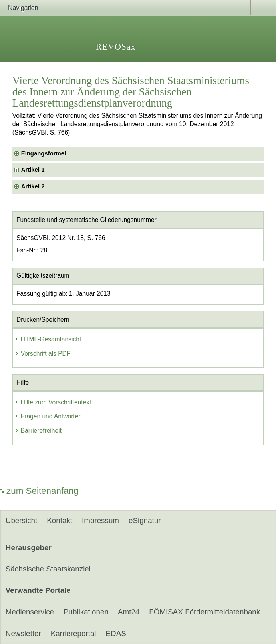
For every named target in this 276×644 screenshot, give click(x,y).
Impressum (100, 520)
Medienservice (30, 612)
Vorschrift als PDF (43, 354)
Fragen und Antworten (48, 416)
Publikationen (86, 612)
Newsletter (23, 633)
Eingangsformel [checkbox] (44, 153)
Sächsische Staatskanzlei (48, 569)
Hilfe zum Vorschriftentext (53, 402)
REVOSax (116, 47)
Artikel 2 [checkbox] (33, 186)
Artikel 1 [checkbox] (33, 170)
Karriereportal (73, 633)
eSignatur (145, 520)
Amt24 (129, 612)
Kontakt (60, 520)
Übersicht (21, 520)
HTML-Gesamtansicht (48, 339)
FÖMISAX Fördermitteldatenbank (205, 612)
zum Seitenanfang (39, 491)
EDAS (116, 633)
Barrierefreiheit (38, 431)
